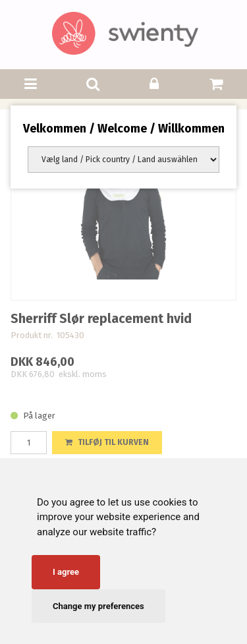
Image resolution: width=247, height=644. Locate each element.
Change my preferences (98, 606)
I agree (66, 572)
